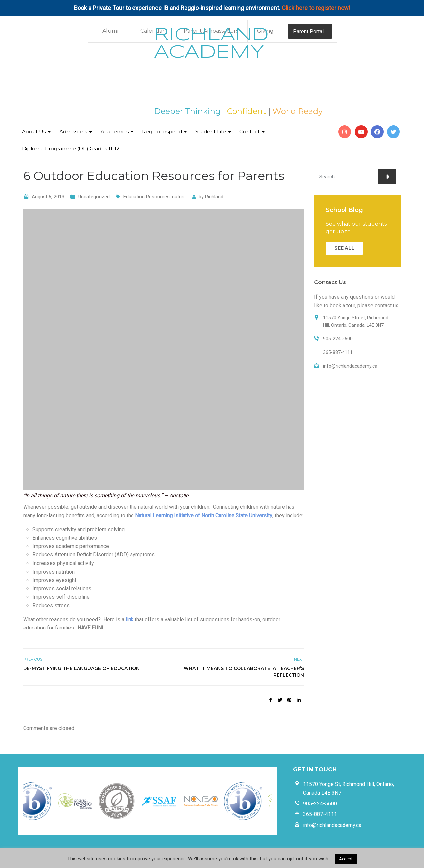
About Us (34, 131)
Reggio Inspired (162, 131)
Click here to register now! (316, 8)
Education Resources (146, 197)
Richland (214, 197)
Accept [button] (346, 859)
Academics (115, 131)
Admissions (73, 131)
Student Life (211, 131)
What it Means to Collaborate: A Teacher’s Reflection (244, 672)
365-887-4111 (320, 814)
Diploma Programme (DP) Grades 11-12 (71, 148)
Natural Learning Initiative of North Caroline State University (204, 516)
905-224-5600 (320, 804)
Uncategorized (94, 197)
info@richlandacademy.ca (332, 825)
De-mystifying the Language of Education (81, 668)
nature (179, 197)
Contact (250, 131)
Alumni (112, 31)
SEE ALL (344, 248)
